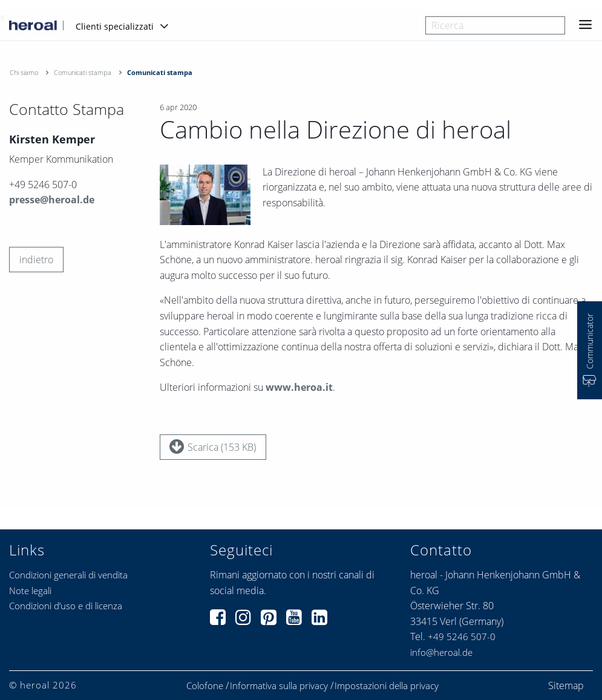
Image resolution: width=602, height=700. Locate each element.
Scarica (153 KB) (213, 446)
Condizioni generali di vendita (68, 575)
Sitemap (566, 685)
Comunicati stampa (83, 72)
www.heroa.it (299, 388)
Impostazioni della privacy (387, 686)
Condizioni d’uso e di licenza (66, 606)
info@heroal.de (441, 652)
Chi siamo (24, 72)
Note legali (30, 590)
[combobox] (495, 25)
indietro (36, 260)
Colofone (205, 686)
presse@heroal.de (52, 200)
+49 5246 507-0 (462, 636)
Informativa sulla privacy (279, 686)
